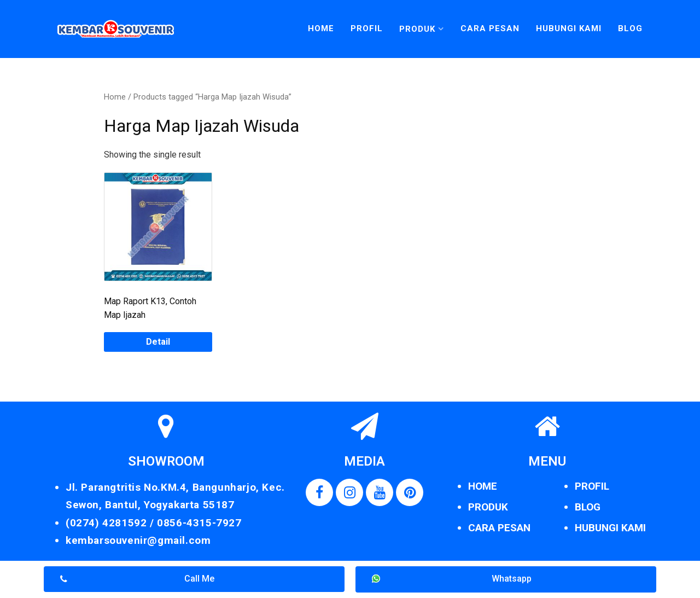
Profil (367, 28)
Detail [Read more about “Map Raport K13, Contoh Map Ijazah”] (158, 342)
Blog (630, 28)
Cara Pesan (490, 28)
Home (321, 28)
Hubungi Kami (569, 28)
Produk (417, 29)
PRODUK (488, 507)
